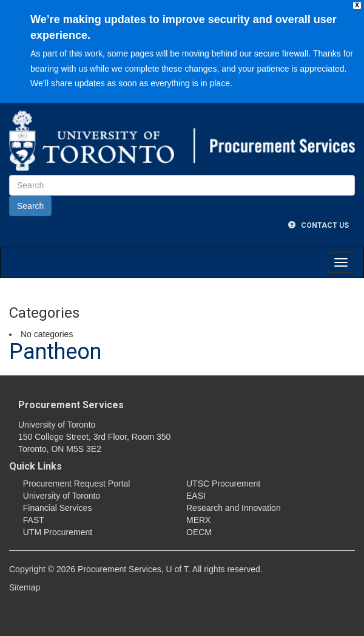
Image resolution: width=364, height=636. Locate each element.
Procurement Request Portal (77, 484)
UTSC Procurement (223, 484)
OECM (199, 532)
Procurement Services (71, 405)
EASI (196, 496)
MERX (198, 520)
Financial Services (58, 508)
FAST (34, 520)
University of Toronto (62, 496)
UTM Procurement (58, 532)
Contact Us (318, 225)
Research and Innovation (234, 508)
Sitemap (25, 587)
